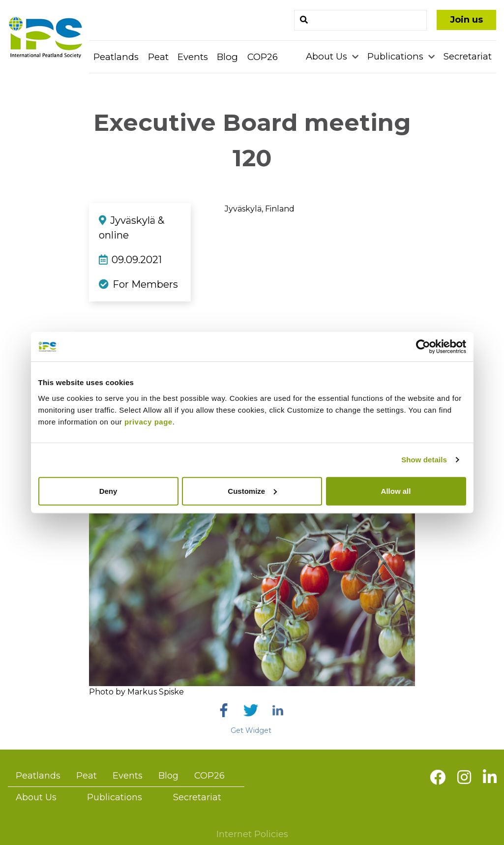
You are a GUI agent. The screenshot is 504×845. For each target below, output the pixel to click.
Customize (252, 491)
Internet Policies (252, 834)
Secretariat (468, 56)
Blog (227, 57)
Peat (158, 57)
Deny (108, 491)
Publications (397, 56)
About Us (328, 56)
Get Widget (251, 730)
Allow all (396, 491)
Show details (424, 460)
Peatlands (116, 57)
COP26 (263, 57)
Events (193, 57)
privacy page (148, 421)
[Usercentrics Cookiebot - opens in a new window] (423, 347)
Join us (466, 20)
